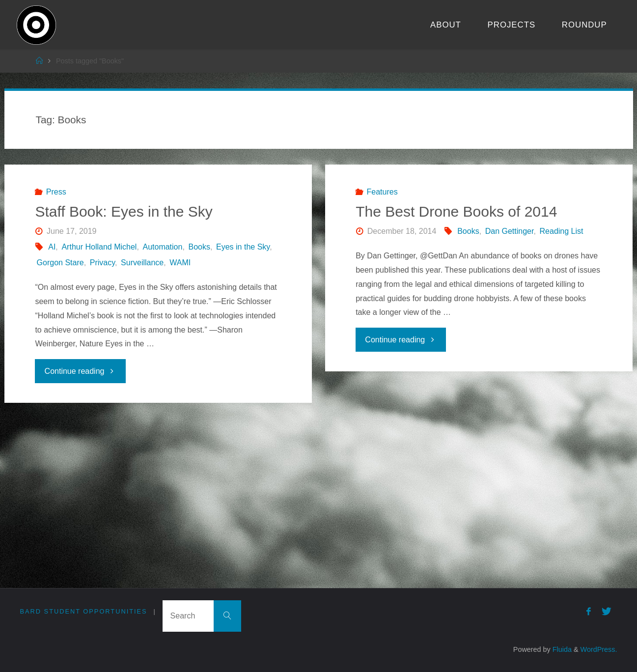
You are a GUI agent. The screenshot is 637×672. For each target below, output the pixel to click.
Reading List (562, 231)
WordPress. (599, 649)
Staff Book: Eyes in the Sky (124, 211)
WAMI (180, 263)
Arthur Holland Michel (99, 247)
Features (382, 192)
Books (199, 247)
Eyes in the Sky (243, 247)
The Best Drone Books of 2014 (456, 211)
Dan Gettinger (510, 231)
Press (56, 192)
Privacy (102, 263)
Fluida (561, 649)
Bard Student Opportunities (84, 611)
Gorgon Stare (60, 263)
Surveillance (142, 263)
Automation (162, 247)
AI (52, 247)
